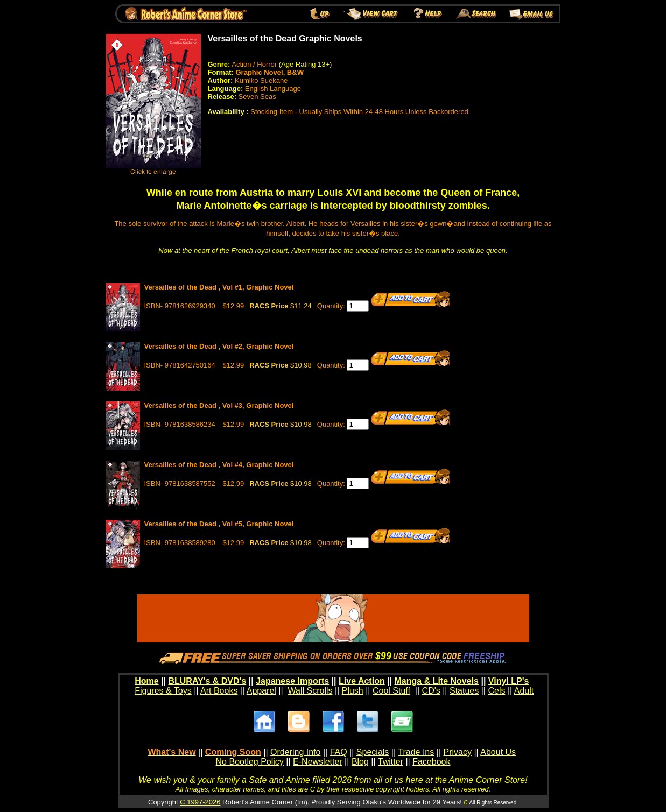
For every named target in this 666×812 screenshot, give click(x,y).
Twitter (391, 762)
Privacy (457, 752)
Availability (226, 112)
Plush (353, 691)
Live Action (362, 681)
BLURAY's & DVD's (207, 681)
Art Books (219, 691)
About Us (498, 752)
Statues (464, 691)
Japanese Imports (292, 681)
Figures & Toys (163, 691)
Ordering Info (295, 752)
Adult (524, 691)
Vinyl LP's (509, 681)
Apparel (261, 691)
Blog (360, 762)
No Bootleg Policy (250, 762)
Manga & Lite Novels (437, 681)
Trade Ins (416, 752)
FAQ (339, 752)
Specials (373, 752)
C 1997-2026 (200, 802)
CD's (431, 691)
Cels (496, 691)
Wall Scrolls (310, 691)
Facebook (431, 762)
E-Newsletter (318, 762)
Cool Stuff (391, 691)
